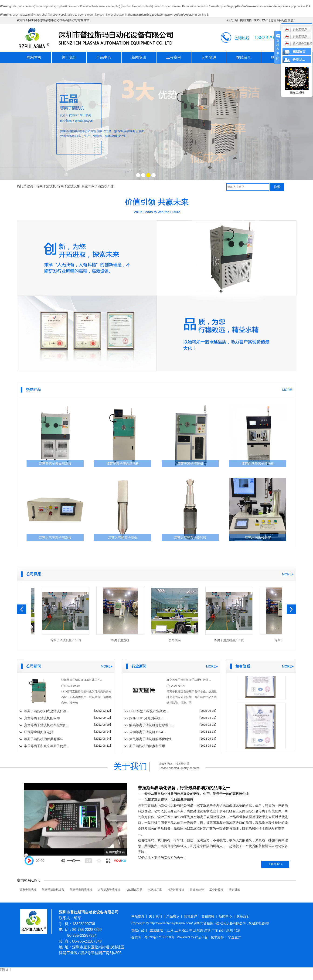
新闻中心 (225, 916)
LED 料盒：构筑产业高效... (149, 711)
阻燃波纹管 (197, 890)
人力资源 (209, 57)
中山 (193, 930)
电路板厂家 (155, 890)
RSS (257, 20)
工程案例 (174, 57)
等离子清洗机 (46, 186)
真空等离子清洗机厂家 (98, 186)
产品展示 (173, 916)
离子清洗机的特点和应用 (147, 746)
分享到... (299, 60)
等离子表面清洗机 (81, 890)
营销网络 (208, 916)
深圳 (208, 930)
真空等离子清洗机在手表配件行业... (189, 680)
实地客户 (191, 916)
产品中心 (104, 57)
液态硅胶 (235, 890)
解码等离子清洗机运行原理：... (152, 725)
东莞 (200, 930)
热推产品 (138, 930)
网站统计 (6, 970)
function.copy (57, 15)
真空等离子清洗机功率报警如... (46, 725)
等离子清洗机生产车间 (67, 640)
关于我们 (69, 57)
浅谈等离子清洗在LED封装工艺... (82, 680)
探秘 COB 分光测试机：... (148, 718)
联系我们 (243, 916)
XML (265, 20)
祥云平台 (201, 937)
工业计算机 (216, 890)
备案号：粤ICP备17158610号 (153, 937)
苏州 (223, 930)
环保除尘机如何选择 (39, 732)
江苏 (171, 930)
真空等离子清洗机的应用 (42, 718)
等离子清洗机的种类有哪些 (44, 739)
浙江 (186, 930)
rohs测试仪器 (134, 890)
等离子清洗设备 (69, 186)
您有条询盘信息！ (284, 20)
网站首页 (34, 57)
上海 (178, 930)
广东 (215, 930)
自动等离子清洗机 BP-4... (147, 732)
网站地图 (246, 20)
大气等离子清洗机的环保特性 (150, 739)
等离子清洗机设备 (53, 890)
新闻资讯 (139, 57)
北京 (237, 930)
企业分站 (232, 20)
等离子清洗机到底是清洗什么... (46, 711)
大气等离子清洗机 (109, 890)
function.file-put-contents (137, 6)
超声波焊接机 (176, 890)
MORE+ (288, 390)
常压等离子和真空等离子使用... (46, 746)
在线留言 (244, 57)
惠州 (230, 930)
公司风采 (176, 640)
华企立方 (235, 937)
